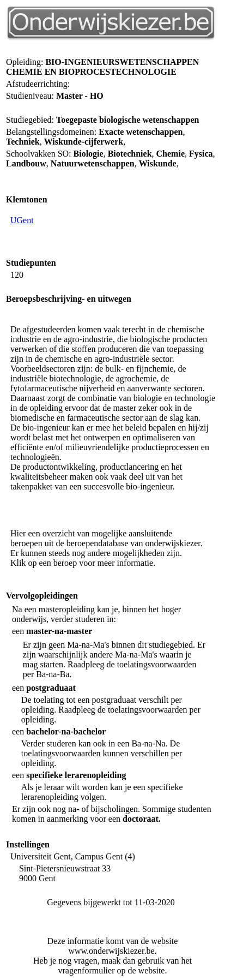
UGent (22, 220)
